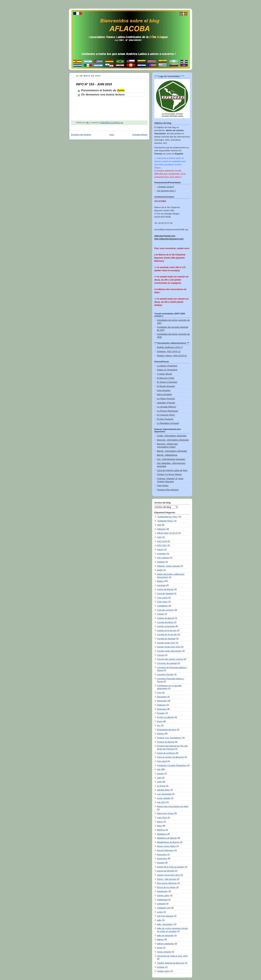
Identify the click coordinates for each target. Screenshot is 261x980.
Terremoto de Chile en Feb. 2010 (172, 956)
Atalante (161, 562)
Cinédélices (162, 606)
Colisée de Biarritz (165, 618)
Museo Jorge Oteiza (166, 846)
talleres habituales (165, 944)
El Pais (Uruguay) (165, 419)
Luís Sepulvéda (164, 794)
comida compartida (166, 626)
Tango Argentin (164, 952)
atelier (160, 570)
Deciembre (162, 701)
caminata (161, 585)
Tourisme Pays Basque (168, 490)
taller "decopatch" (165, 924)
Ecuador (161, 713)
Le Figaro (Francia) (166, 399)
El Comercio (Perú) (166, 415)
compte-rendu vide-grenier (169, 651)
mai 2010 (161, 802)
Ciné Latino (162, 602)
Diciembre (162, 709)
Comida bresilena (165, 622)
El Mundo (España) (166, 386)
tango (160, 948)
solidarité (161, 904)
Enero (160, 721)
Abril (159, 525)
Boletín (160, 581)
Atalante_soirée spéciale (168, 566)
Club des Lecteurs (165, 610)
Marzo (160, 822)
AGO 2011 (162, 545)
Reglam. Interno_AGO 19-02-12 (172, 356)
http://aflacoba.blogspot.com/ (169, 239)
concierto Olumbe (165, 674)
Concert (161, 655)
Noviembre (162, 859)
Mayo (160, 826)
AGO (159, 537)
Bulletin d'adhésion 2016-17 (170, 347)
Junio (121, 90)
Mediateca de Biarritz (167, 838)
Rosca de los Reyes (166, 887)
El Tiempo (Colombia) (167, 382)
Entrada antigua (140, 135)
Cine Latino (162, 598)
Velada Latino (163, 971)
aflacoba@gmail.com (165, 236)
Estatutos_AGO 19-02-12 (169, 351)
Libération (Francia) (166, 403)
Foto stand (162, 761)
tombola (161, 967)
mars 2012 (162, 818)
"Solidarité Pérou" (165, 521)
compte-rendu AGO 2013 (169, 647)
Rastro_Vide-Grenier (167, 879)
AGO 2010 (162, 541)
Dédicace (161, 705)
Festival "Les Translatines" (169, 738)
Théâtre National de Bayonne (171, 963)
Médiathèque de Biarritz (168, 842)
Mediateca (162, 834)
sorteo (160, 912)
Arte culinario (163, 558)
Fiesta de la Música (166, 753)
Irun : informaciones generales (171, 459)
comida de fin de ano (167, 631)
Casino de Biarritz (165, 589)
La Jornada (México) (167, 407)
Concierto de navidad (167, 663)
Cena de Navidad (165, 594)
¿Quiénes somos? (165, 187)
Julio (159, 778)
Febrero (161, 734)
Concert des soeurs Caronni (170, 659)
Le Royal (161, 786)
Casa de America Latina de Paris (172, 470)
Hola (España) (164, 390)
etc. (159, 725)
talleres (160, 940)
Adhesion (161, 529)
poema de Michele (166, 871)
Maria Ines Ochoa (165, 813)
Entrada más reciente (81, 135)
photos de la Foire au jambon (171, 867)
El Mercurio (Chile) (166, 378)
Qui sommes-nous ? (166, 191)
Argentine (161, 554)
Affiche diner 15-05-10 (167, 533)
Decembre (162, 697)
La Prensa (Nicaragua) (168, 411)
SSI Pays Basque (165, 916)
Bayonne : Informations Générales (173, 440)
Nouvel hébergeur (165, 850)
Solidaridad (162, 900)
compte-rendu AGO (166, 643)
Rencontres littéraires (167, 883)
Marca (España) (164, 394)
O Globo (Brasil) (164, 374)
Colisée (160, 614)
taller (159, 920)
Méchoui (161, 830)
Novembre (162, 855)
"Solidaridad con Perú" (167, 517)
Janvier (160, 774)
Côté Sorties (163, 486)
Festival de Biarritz (166, 742)
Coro (159, 693)
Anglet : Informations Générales (172, 436)
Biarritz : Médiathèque (167, 455)
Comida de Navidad (166, 639)
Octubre (161, 863)
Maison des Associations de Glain (173, 806)
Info (159, 769)
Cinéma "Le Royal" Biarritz (169, 474)
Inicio (112, 135)
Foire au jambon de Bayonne (170, 757)
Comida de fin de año (167, 635)
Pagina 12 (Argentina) (167, 370)
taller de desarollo (165, 936)
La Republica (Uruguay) (168, 423)
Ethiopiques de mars (167, 730)
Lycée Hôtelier (164, 798)
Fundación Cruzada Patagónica (172, 765)
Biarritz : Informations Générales (172, 451)
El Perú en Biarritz (165, 717)
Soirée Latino (163, 896)
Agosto (160, 550)
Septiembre (162, 891)
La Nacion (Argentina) (167, 366)
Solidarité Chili (164, 908)
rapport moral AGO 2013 (168, 875)
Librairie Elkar (163, 790)
